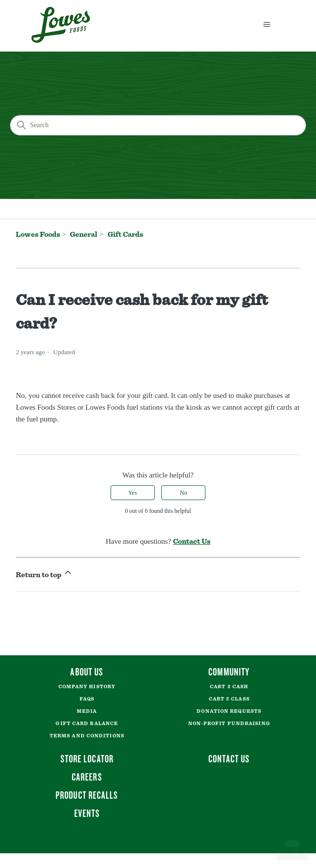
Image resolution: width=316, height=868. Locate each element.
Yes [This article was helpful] (132, 493)
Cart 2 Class (229, 699)
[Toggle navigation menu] (267, 25)
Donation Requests (229, 711)
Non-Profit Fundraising (229, 724)
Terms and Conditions (87, 736)
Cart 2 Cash (229, 687)
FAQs (87, 699)
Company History (87, 687)
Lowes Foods (38, 235)
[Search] (158, 125)
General (84, 235)
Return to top (44, 573)
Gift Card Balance (87, 724)
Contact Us (192, 542)
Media (87, 711)
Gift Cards (125, 235)
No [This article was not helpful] (184, 493)
